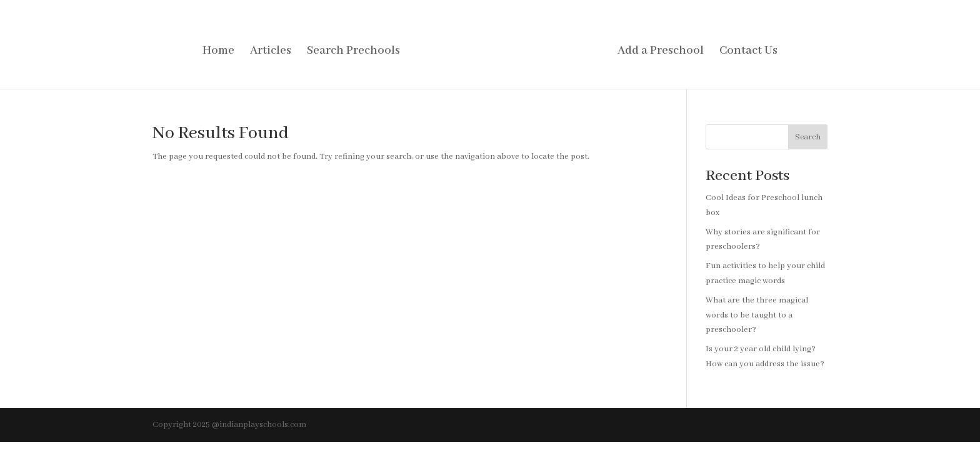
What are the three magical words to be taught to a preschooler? (757, 315)
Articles (271, 52)
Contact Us (748, 52)
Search (808, 137)
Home (218, 52)
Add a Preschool (661, 52)
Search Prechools (353, 52)
